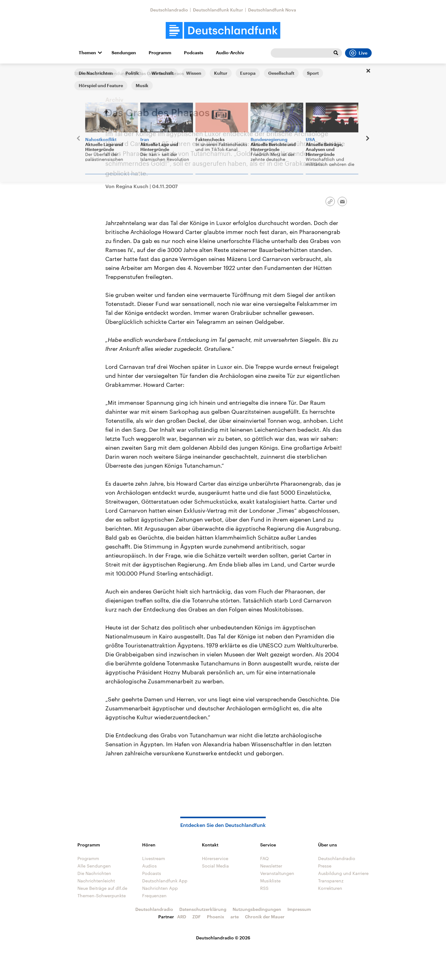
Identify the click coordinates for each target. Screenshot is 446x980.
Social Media (215, 866)
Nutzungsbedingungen (257, 909)
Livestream (154, 858)
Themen (87, 53)
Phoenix (216, 917)
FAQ (265, 858)
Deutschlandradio (169, 10)
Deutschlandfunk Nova (272, 10)
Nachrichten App (160, 888)
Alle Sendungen (116, 73)
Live (358, 53)
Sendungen (124, 53)
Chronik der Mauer (265, 917)
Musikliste (270, 881)
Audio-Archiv (230, 53)
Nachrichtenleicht (96, 881)
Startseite (84, 73)
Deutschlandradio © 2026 (223, 938)
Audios (149, 866)
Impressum (299, 909)
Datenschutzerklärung (203, 909)
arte (235, 917)
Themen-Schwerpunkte (102, 896)
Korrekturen (330, 888)
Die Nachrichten (94, 873)
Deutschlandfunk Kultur (218, 10)
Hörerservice (215, 858)
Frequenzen (154, 896)
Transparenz (331, 881)
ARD (182, 917)
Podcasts (194, 53)
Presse (325, 866)
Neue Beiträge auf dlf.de (102, 888)
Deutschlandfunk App (165, 881)
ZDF (197, 917)
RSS (264, 888)
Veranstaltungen (277, 873)
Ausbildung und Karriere (343, 873)
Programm (160, 53)
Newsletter (271, 866)
